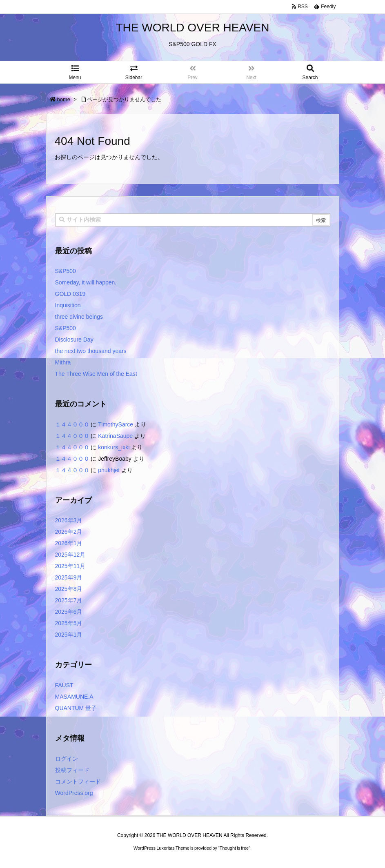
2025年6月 (69, 612)
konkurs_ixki (114, 447)
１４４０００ (72, 424)
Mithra (63, 362)
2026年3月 (69, 520)
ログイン (67, 759)
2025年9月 (69, 577)
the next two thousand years (91, 351)
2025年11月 (70, 566)
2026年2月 (69, 532)
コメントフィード (78, 781)
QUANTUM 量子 (76, 708)
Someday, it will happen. (86, 282)
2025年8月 (69, 589)
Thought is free (234, 848)
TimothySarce (116, 424)
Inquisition (68, 305)
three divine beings (79, 317)
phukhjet (109, 470)
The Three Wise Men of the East (96, 374)
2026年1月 (69, 543)
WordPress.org (74, 793)
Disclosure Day (74, 340)
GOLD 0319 (70, 294)
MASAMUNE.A (74, 697)
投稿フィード (72, 770)
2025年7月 (69, 600)
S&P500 (66, 271)
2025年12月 (70, 555)
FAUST (64, 685)
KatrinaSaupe (115, 436)
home (64, 99)
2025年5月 (69, 623)
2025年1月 (69, 635)
